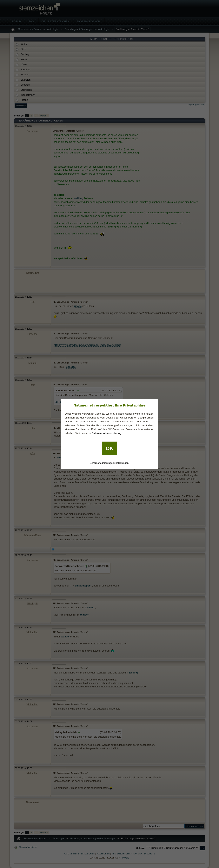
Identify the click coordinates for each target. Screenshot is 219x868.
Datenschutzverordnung (106, 433)
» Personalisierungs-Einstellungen (110, 463)
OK (109, 448)
